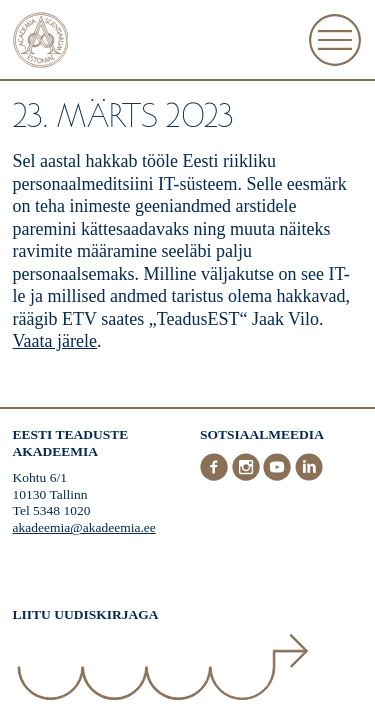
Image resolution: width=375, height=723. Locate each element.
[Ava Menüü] (335, 40)
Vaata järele (55, 341)
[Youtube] (279, 476)
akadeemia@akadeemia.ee (84, 527)
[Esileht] (41, 42)
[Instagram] (248, 476)
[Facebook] (216, 476)
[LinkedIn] (309, 476)
